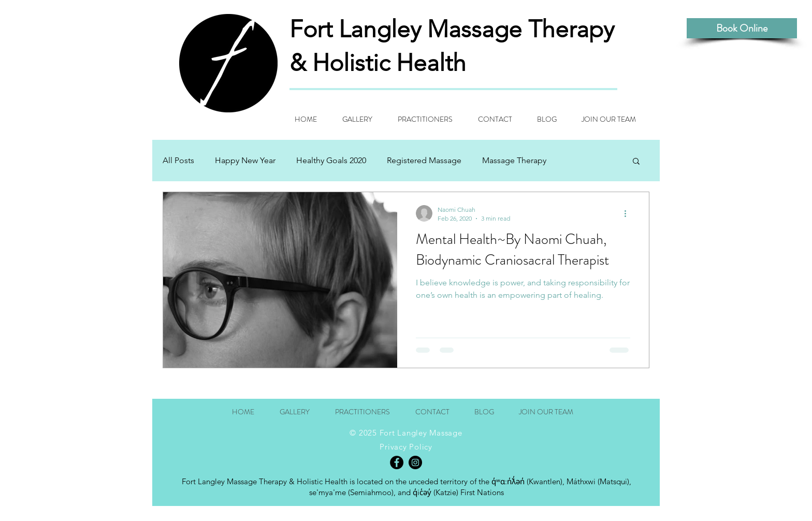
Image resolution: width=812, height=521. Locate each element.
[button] (636, 162)
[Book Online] (742, 28)
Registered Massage (424, 160)
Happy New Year (245, 160)
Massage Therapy (514, 160)
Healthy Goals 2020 (331, 160)
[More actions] (629, 213)
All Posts (178, 160)
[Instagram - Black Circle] (415, 462)
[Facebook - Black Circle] (397, 462)
